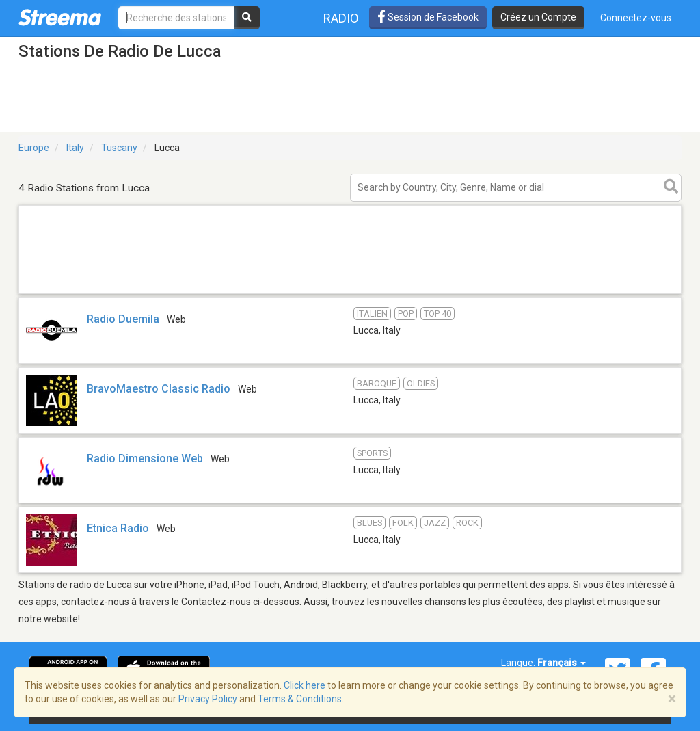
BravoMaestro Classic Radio (159, 389)
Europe (34, 148)
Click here (305, 685)
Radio (341, 18)
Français (562, 663)
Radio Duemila (123, 319)
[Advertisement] (350, 293)
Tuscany (119, 148)
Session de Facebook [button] (428, 17)
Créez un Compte (538, 17)
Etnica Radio (118, 528)
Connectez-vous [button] (636, 18)
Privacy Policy (208, 699)
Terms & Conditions (300, 699)
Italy (75, 148)
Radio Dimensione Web (145, 458)
